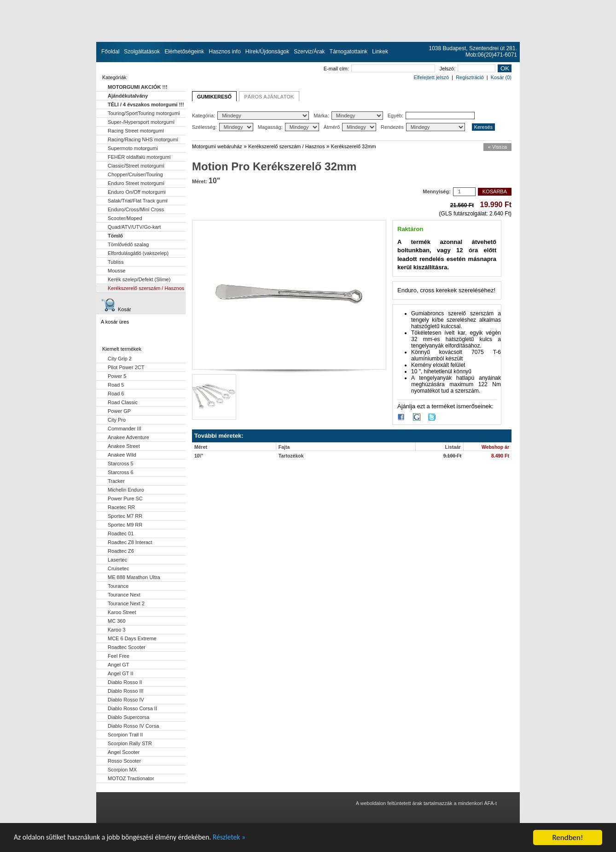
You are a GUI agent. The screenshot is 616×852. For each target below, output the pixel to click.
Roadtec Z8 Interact (130, 542)
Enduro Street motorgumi (136, 183)
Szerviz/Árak (309, 52)
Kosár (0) (501, 77)
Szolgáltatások (142, 52)
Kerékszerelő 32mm (354, 146)
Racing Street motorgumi (136, 131)
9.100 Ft (452, 456)
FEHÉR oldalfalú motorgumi (139, 157)
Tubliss (116, 262)
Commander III (125, 429)
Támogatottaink (349, 52)
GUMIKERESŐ (214, 97)
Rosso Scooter (124, 761)
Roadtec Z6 (121, 551)
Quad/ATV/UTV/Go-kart (134, 227)
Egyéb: (431, 116)
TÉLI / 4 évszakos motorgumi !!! (146, 104)
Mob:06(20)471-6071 (491, 55)
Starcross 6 (121, 472)
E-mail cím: (379, 69)
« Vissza (497, 147)
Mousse (117, 271)
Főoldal (110, 52)
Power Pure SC (125, 498)
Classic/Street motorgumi (136, 166)
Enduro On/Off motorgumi (137, 192)
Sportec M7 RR (125, 516)
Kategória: (250, 116)
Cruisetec (118, 568)
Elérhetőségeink (184, 52)
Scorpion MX (122, 770)
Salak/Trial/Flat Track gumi (138, 201)
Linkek (380, 52)
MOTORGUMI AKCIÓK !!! (138, 87)
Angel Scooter (124, 752)
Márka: (348, 116)
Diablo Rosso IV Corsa (133, 726)
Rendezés (423, 127)
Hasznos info (224, 52)
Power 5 (117, 376)
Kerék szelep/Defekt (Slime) (139, 279)
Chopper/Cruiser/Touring (135, 174)
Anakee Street (124, 446)
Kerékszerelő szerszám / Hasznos (146, 288)
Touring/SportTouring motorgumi (144, 113)
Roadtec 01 (121, 533)
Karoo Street (122, 612)
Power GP (119, 411)
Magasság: (288, 127)
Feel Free (119, 656)
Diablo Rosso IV (126, 700)
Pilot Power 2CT (126, 367)
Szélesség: (223, 127)
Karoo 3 (117, 630)
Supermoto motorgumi (133, 148)
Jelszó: (468, 69)
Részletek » (247, 840)
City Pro (117, 420)
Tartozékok (291, 456)
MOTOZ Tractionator (131, 778)
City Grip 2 (120, 359)
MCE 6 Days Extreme (132, 638)
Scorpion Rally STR (130, 743)
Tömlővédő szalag (128, 244)
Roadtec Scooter (127, 647)
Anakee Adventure (128, 437)
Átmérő (350, 127)
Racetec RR (121, 507)
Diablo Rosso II (125, 682)
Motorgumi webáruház (217, 146)
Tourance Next (124, 595)
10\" (199, 456)
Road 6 (116, 394)
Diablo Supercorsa (129, 717)
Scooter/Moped (125, 218)
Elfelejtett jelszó (431, 77)
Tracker (116, 481)
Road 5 (116, 385)
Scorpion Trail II (125, 735)
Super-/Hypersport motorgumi (141, 122)
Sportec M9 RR (125, 525)
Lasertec (117, 560)
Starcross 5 (121, 464)
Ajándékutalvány (128, 96)
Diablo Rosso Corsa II (132, 708)
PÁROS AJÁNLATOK (269, 97)
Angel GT (118, 665)
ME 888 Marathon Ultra (134, 577)
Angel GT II (120, 673)
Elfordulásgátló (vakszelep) (138, 253)
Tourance (118, 586)
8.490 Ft (500, 456)
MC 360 (117, 621)
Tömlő (115, 236)
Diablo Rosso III (126, 691)
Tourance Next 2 (126, 603)
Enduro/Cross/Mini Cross (136, 209)
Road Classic (123, 402)
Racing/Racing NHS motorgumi (143, 139)
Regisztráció (470, 77)
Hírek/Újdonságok (267, 52)
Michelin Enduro (126, 490)
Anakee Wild (122, 455)
